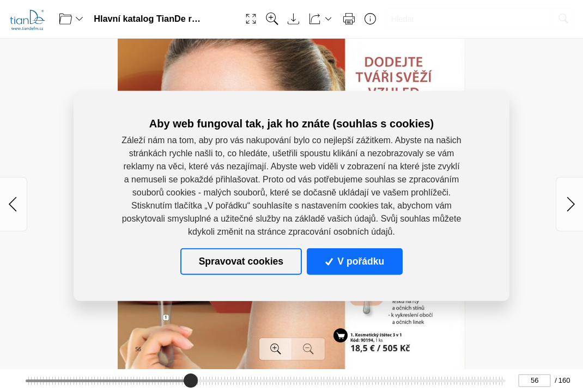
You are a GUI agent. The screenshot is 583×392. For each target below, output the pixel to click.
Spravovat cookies (241, 261)
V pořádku (355, 261)
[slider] (191, 381)
